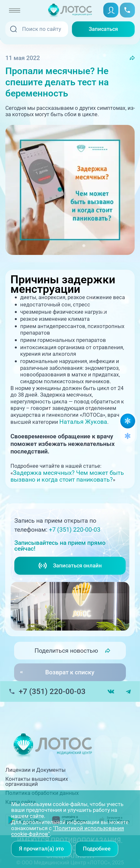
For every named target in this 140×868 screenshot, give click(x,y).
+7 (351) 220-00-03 (75, 530)
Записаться (103, 29)
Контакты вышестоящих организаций (37, 782)
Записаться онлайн (70, 566)
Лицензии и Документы (35, 770)
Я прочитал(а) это (41, 849)
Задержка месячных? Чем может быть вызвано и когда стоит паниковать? (67, 476)
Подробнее (97, 849)
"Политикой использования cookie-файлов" (68, 831)
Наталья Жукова (83, 422)
